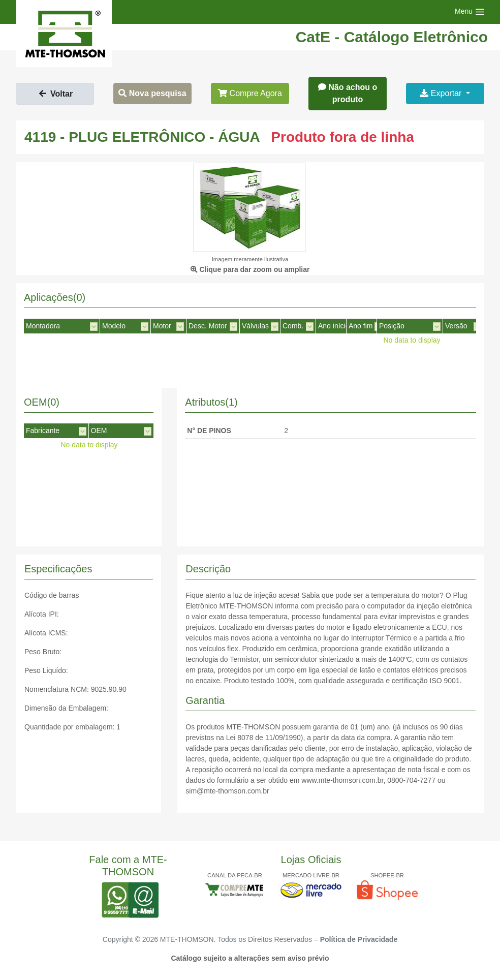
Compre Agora (250, 93)
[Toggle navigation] (470, 12)
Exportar (442, 93)
